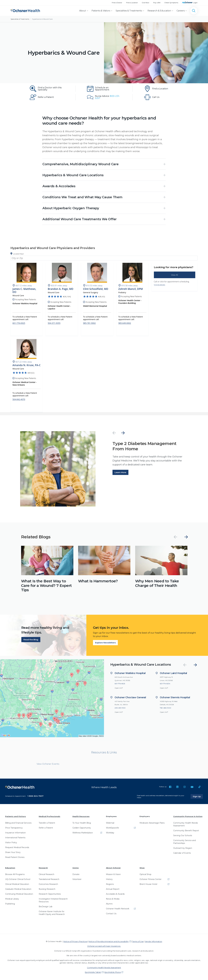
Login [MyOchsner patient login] (195, 3)
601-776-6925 (19, 323)
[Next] (123, 433)
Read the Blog (31, 640)
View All (175, 275)
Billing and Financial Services (18, 823)
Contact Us (111, 914)
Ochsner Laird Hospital (173, 673)
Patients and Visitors (16, 817)
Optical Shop (145, 874)
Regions (110, 884)
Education (10, 868)
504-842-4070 (19, 399)
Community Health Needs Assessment (186, 824)
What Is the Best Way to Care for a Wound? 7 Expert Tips (46, 585)
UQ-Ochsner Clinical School (18, 879)
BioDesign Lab (46, 907)
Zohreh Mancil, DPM (131, 289)
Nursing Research (47, 889)
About (83, 11)
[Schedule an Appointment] (104, 89)
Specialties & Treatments (129, 11)
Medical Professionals (49, 817)
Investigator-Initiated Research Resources (53, 900)
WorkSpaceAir (112, 828)
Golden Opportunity (82, 828)
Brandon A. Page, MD (61, 289)
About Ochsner (113, 868)
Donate (76, 874)
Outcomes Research (48, 884)
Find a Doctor (117, 3)
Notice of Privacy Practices (75, 941)
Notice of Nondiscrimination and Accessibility (109, 941)
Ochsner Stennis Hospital (175, 697)
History (109, 879)
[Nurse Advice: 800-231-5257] (104, 97)
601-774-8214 (165, 684)
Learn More (120, 472)
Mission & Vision (113, 874)
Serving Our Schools (183, 835)
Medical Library (12, 899)
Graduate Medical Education (18, 889)
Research (43, 868)
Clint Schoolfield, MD (96, 289)
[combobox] (104, 258)
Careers (181, 11)
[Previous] (114, 433)
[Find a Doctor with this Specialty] (47, 89)
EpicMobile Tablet (93, 972)
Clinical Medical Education (17, 884)
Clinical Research (46, 874)
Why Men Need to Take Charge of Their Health (157, 583)
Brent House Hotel (148, 884)
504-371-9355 (54, 323)
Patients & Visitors (101, 11)
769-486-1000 (165, 708)
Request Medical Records (17, 847)
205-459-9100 (120, 708)
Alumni (109, 904)
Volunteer (77, 879)
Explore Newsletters (105, 643)
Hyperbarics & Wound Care (42, 19)
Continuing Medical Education (19, 894)
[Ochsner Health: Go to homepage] (25, 10)
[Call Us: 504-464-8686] (161, 97)
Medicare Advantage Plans (152, 823)
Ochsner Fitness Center (150, 879)
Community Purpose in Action (188, 817)
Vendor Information (153, 941)
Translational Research (49, 879)
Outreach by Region (183, 848)
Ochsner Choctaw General (130, 697)
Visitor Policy (11, 843)
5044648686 (160, 285)
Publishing (10, 904)
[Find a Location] (161, 89)
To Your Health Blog (82, 823)
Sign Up (198, 796)
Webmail (110, 823)
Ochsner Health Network (118, 909)
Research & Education (159, 11)
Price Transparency (14, 828)
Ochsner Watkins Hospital (130, 673)
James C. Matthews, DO (24, 291)
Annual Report (113, 889)
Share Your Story (13, 852)
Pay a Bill (157, 3)
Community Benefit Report (186, 831)
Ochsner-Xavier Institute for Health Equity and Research (52, 913)
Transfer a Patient (47, 823)
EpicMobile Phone (113, 972)
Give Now (146, 3)
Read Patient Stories (15, 857)
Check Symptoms (171, 3)
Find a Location (132, 3)
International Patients (15, 838)
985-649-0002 (125, 323)
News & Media (113, 899)
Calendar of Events (182, 853)
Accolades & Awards (115, 894)
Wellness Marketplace (83, 833)
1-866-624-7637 (35, 796)
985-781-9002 (89, 323)
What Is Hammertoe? (98, 581)
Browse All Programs (15, 874)
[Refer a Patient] (47, 97)
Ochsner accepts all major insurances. (104, 946)
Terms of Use (138, 941)
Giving (75, 868)
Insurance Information (15, 833)
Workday (110, 833)
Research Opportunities (50, 894)
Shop (142, 868)
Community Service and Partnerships (184, 842)
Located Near (18, 254)
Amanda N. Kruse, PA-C (27, 365)
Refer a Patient (46, 828)
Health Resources (81, 817)
